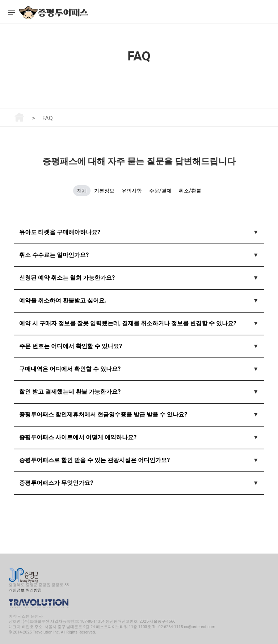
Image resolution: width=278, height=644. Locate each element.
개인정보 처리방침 (25, 590)
